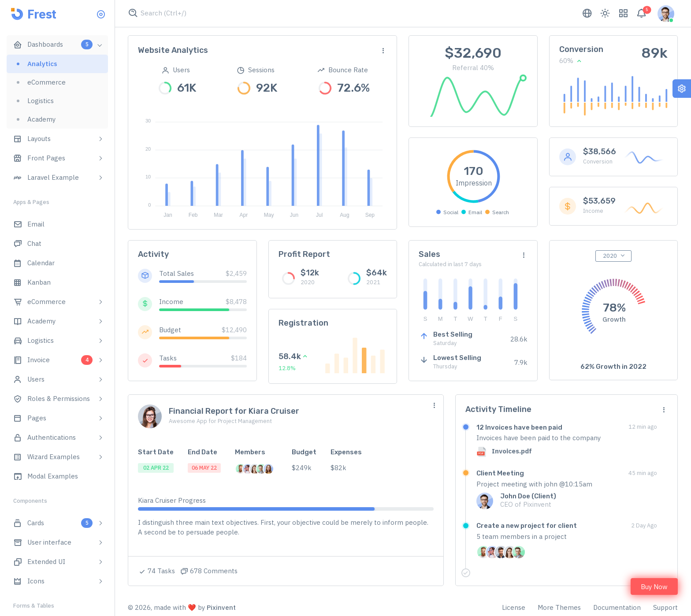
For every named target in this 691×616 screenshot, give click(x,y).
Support (665, 607)
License (514, 607)
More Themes (559, 607)
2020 (610, 256)
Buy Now (654, 587)
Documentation (617, 607)
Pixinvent (221, 607)
